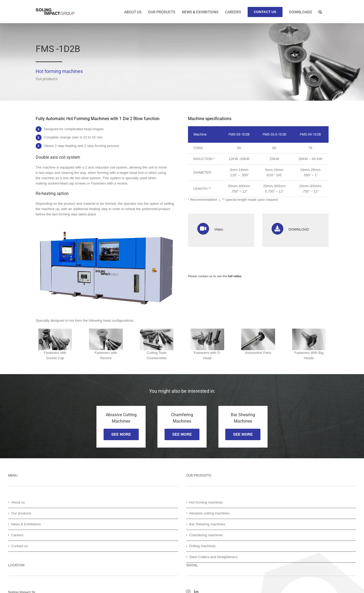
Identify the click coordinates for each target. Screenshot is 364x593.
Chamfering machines (206, 535)
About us (18, 502)
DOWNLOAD (299, 229)
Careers (17, 535)
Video (219, 229)
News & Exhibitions (26, 524)
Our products (21, 513)
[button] (320, 11)
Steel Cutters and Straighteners (213, 557)
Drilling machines (203, 546)
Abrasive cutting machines (210, 513)
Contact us (19, 546)
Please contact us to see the (215, 276)
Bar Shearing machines (207, 524)
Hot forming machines (206, 502)
